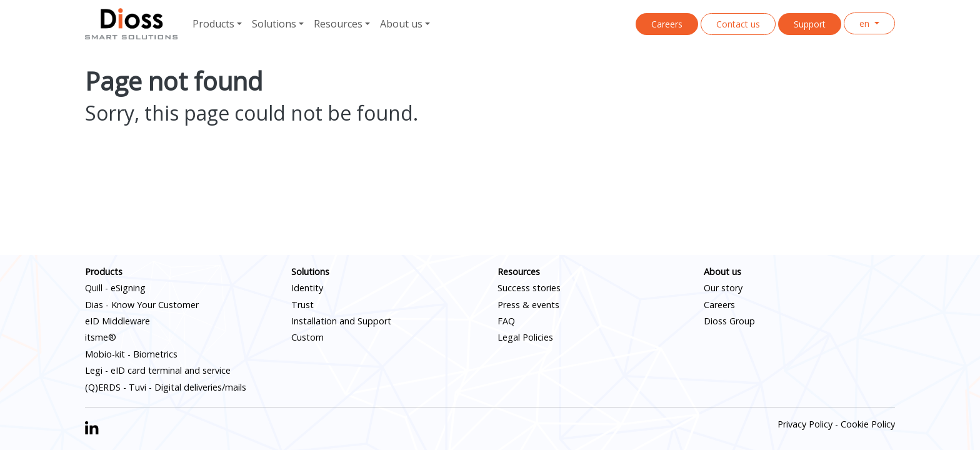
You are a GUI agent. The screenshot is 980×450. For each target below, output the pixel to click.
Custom (307, 337)
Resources (519, 272)
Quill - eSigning (115, 288)
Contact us (738, 24)
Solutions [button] (274, 24)
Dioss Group (729, 321)
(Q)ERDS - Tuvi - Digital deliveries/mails (166, 387)
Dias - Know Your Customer (142, 305)
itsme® (101, 337)
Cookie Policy (868, 424)
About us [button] (401, 24)
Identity (307, 288)
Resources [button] (338, 24)
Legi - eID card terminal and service (158, 370)
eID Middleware (117, 321)
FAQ (506, 321)
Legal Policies (525, 337)
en (866, 23)
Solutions (310, 272)
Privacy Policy (805, 424)
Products (104, 272)
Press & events (528, 305)
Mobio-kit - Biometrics (131, 354)
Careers (667, 24)
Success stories (529, 288)
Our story (723, 288)
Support (810, 24)
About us (722, 272)
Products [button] (213, 24)
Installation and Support (341, 321)
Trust (302, 305)
